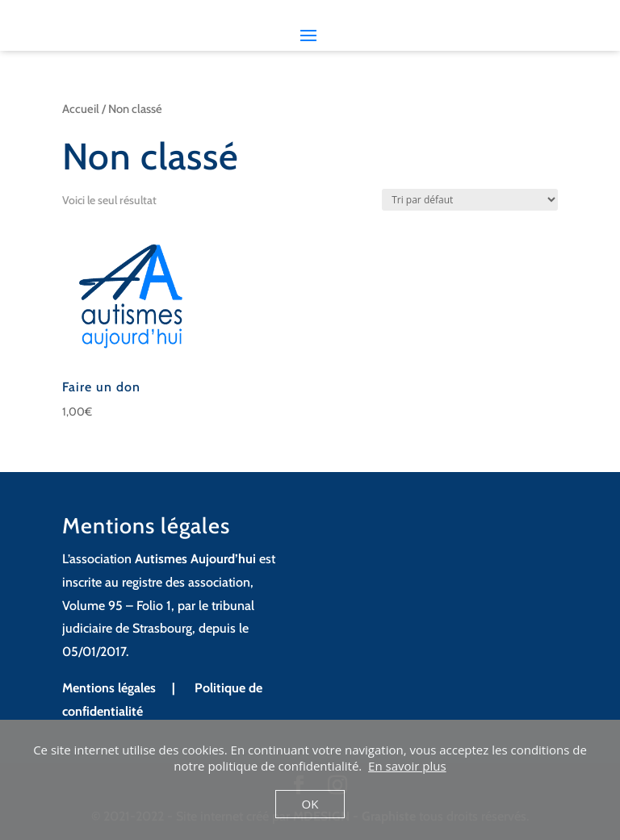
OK (310, 804)
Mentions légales (111, 688)
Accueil (81, 109)
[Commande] (470, 200)
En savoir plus (407, 766)
